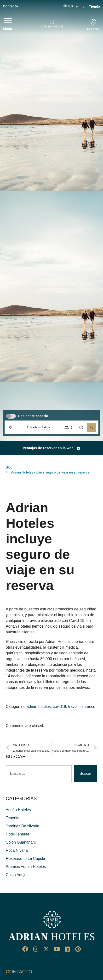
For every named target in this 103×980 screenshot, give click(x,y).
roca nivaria (17, 850)
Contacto (10, 6)
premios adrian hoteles (26, 867)
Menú (8, 29)
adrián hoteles (39, 707)
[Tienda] (83, 6)
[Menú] (8, 21)
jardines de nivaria (23, 826)
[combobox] (39, 774)
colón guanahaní (21, 842)
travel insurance (82, 707)
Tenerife (13, 818)
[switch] (11, 416)
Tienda (94, 6)
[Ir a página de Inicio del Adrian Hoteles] (51, 926)
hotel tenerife (17, 834)
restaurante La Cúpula (26, 859)
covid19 (60, 707)
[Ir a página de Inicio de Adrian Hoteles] (52, 24)
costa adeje (16, 875)
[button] (92, 427)
